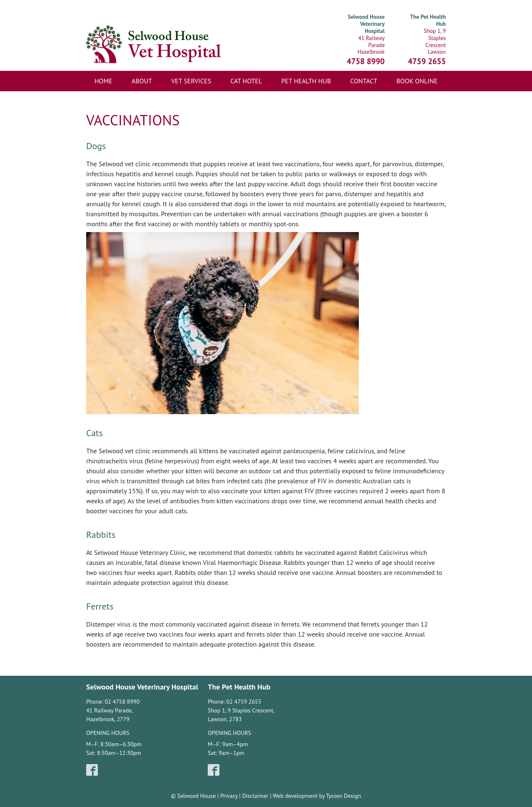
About (142, 81)
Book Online (417, 81)
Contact (364, 81)
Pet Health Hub (306, 81)
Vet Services (191, 81)
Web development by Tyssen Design (317, 796)
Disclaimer (255, 796)
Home (103, 81)
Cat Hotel (246, 81)
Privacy (229, 796)
